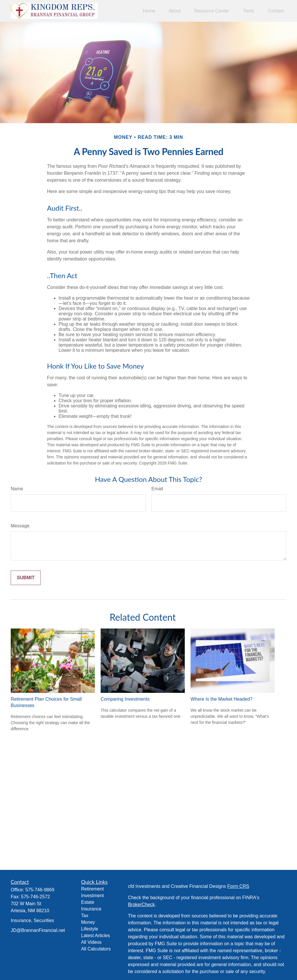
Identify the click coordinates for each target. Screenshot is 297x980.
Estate (88, 902)
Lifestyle (90, 929)
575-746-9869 (40, 890)
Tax (85, 916)
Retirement (93, 889)
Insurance (91, 909)
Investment (93, 896)
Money (88, 922)
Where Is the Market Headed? (221, 699)
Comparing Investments (125, 699)
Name (17, 489)
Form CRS (238, 886)
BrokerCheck (141, 905)
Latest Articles (96, 936)
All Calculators (96, 949)
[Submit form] (26, 578)
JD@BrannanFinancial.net (38, 930)
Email (157, 489)
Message (20, 526)
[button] (149, 11)
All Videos (92, 942)
